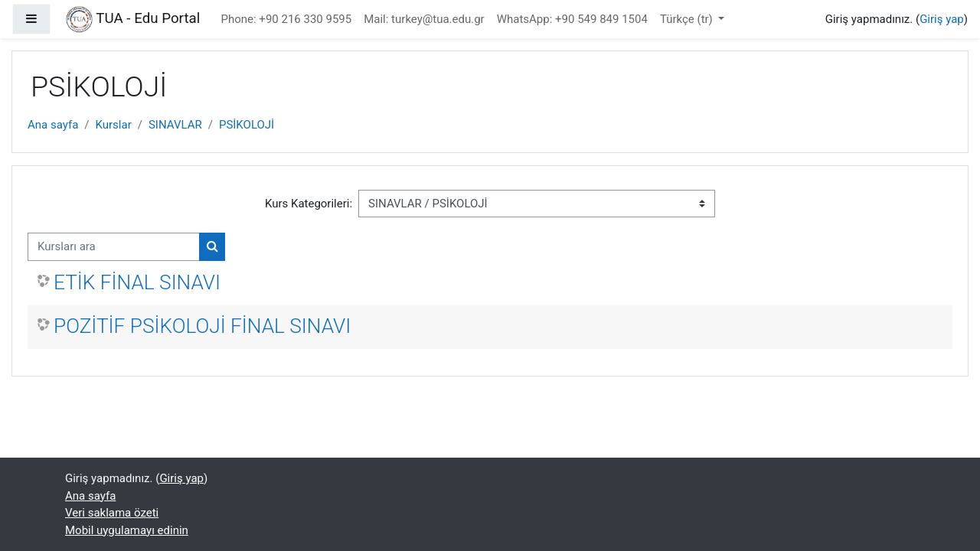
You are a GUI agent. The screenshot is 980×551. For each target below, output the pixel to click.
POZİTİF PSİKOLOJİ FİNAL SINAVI (202, 326)
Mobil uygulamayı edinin (127, 530)
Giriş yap (942, 19)
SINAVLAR (175, 125)
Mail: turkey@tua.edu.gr (424, 19)
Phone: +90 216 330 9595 (287, 19)
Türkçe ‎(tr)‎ (688, 19)
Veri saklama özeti (112, 513)
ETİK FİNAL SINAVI (137, 282)
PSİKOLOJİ (247, 125)
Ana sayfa (53, 125)
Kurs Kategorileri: (309, 204)
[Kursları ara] (114, 247)
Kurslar (114, 125)
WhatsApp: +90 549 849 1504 (572, 19)
